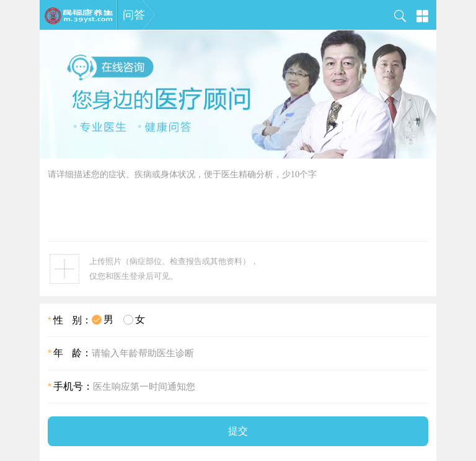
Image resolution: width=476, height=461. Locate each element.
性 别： (70, 320)
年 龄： (70, 353)
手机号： (70, 386)
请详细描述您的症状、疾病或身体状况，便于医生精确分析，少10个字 (238, 204)
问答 (134, 15)
